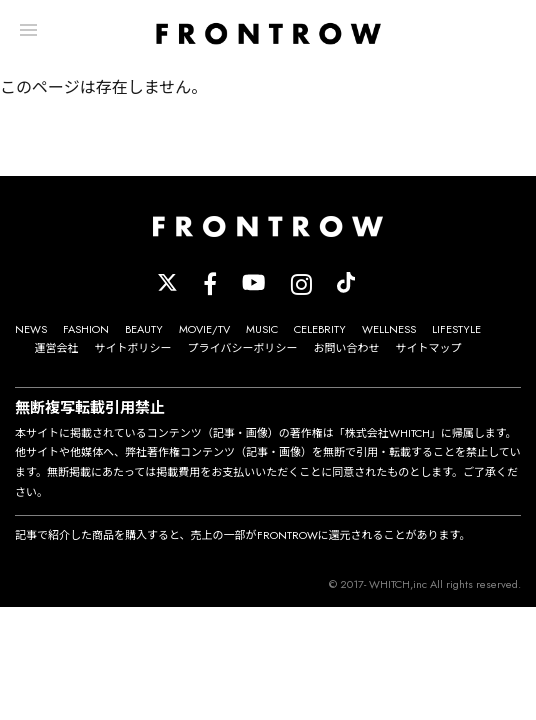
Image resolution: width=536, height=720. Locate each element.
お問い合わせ (346, 348)
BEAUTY (144, 329)
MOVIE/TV (204, 329)
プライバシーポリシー (243, 348)
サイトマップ (428, 348)
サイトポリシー (133, 348)
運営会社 (57, 348)
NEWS (31, 329)
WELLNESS (389, 329)
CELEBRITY (320, 329)
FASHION (86, 329)
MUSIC (262, 329)
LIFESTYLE (456, 329)
